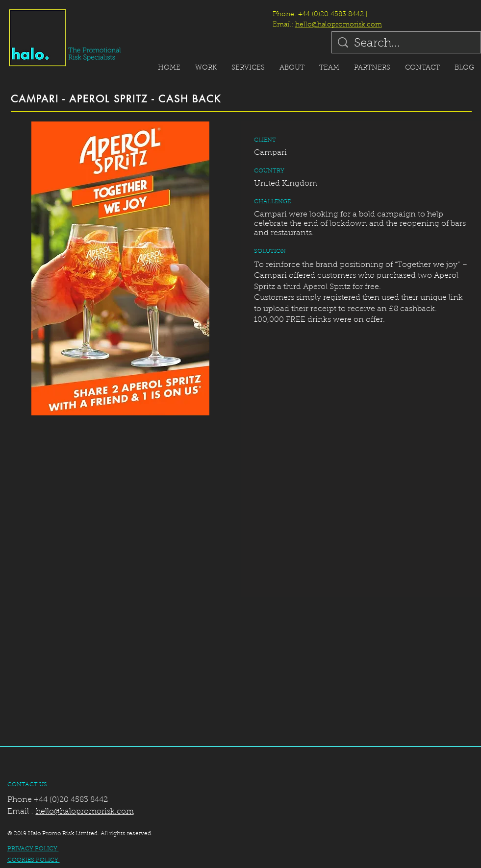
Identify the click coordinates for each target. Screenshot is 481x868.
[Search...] (407, 44)
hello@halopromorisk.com (339, 25)
